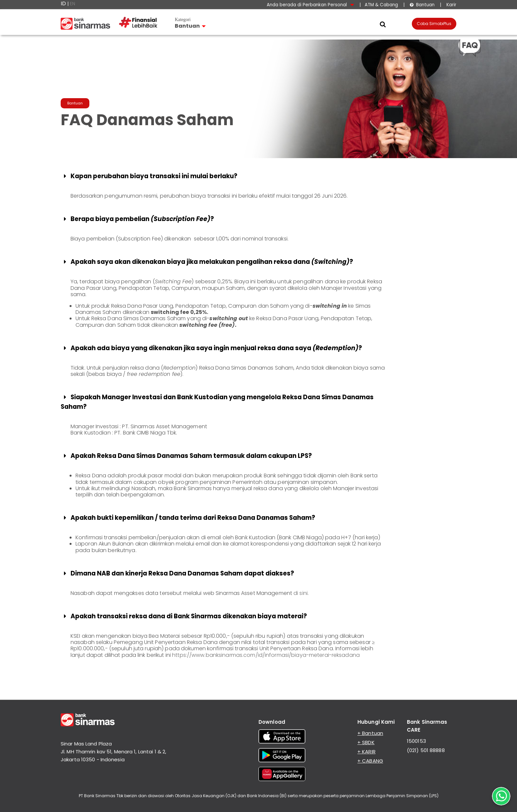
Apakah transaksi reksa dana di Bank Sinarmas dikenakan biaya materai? (184, 616)
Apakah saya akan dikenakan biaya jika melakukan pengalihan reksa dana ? (208, 262)
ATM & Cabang (381, 5)
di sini (301, 593)
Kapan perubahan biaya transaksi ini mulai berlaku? (150, 176)
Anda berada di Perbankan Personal (310, 5)
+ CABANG (370, 761)
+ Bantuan (370, 733)
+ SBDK (366, 742)
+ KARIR (366, 752)
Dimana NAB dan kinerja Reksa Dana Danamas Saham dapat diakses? (178, 573)
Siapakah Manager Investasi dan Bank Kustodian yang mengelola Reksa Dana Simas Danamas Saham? (217, 402)
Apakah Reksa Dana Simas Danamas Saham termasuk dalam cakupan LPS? (187, 456)
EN (73, 4)
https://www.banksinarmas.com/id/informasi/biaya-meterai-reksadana (266, 655)
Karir (451, 5)
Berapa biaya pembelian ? (138, 219)
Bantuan (422, 5)
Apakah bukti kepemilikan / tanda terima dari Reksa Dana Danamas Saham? (189, 518)
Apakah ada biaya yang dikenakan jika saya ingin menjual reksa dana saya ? (212, 348)
